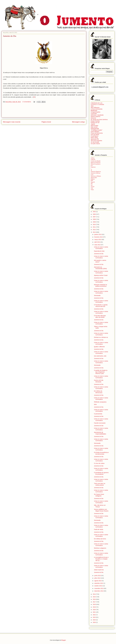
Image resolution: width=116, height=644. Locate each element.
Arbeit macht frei (99, 570)
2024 (94, 620)
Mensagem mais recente (12, 122)
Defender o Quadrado (97, 115)
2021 (94, 612)
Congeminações (95, 112)
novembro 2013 (99, 588)
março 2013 (98, 240)
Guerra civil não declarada (99, 381)
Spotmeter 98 (95, 139)
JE (91, 170)
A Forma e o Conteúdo (97, 104)
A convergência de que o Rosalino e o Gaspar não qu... (101, 559)
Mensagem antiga (78, 122)
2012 (94, 230)
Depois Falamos (95, 117)
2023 (94, 617)
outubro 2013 (98, 586)
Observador (94, 178)
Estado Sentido (95, 121)
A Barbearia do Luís (97, 103)
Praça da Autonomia (97, 133)
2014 (94, 594)
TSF (92, 188)
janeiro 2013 (98, 234)
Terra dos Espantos (96, 141)
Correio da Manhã (96, 161)
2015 (94, 597)
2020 (94, 610)
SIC (92, 184)
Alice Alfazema (95, 107)
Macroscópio (94, 126)
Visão (92, 190)
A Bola (93, 158)
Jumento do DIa (99, 368)
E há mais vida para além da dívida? (100, 316)
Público (93, 179)
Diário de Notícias (96, 163)
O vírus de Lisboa (99, 463)
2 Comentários (27, 102)
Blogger (64, 640)
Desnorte (93, 118)
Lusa (92, 175)
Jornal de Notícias (95, 173)
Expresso (93, 167)
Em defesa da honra (100, 539)
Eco (92, 166)
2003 (94, 212)
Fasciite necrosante (100, 423)
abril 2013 (97, 242)
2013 (94, 232)
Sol (92, 185)
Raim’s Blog (94, 138)
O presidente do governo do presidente (101, 473)
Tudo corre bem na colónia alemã (100, 484)
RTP (92, 181)
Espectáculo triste (99, 251)
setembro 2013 (99, 583)
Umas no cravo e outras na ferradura (101, 248)
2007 (94, 217)
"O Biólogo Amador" (97, 130)
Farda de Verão (99, 529)
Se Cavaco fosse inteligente (99, 495)
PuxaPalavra (94, 136)
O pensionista (98, 414)
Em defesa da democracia (98, 392)
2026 (94, 622)
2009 (94, 222)
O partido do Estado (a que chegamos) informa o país (101, 372)
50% (95, 404)
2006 (94, 214)
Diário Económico (96, 164)
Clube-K (93, 160)
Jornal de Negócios (96, 172)
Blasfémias (94, 110)
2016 (94, 599)
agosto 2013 (98, 581)
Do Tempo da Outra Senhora (99, 120)
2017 (94, 602)
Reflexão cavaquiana (100, 402)
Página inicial (46, 122)
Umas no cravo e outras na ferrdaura (101, 334)
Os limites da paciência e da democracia (101, 453)
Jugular (93, 124)
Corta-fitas (94, 114)
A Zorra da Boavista (97, 109)
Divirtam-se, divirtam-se (101, 337)
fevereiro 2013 (99, 237)
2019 (94, 607)
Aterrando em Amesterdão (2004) (100, 268)
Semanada (97, 295)
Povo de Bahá (95, 135)
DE (34, 97)
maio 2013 (98, 245)
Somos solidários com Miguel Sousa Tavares (101, 510)
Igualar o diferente (99, 347)
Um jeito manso (95, 144)
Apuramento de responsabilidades (100, 433)
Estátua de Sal (95, 123)
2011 (94, 227)
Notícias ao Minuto (96, 176)
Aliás (92, 106)
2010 (94, 224)
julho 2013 (98, 578)
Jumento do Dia (99, 254)
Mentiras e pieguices (100, 548)
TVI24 (92, 187)
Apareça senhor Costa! (101, 275)
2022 (94, 615)
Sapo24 (93, 182)
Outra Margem (95, 132)
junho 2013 (98, 576)
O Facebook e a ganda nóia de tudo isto (101, 306)
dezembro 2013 (99, 591)
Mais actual (94, 127)
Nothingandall (95, 129)
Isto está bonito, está (100, 356)
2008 (94, 219)
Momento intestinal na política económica (100, 285)
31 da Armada (95, 142)
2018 (94, 604)
